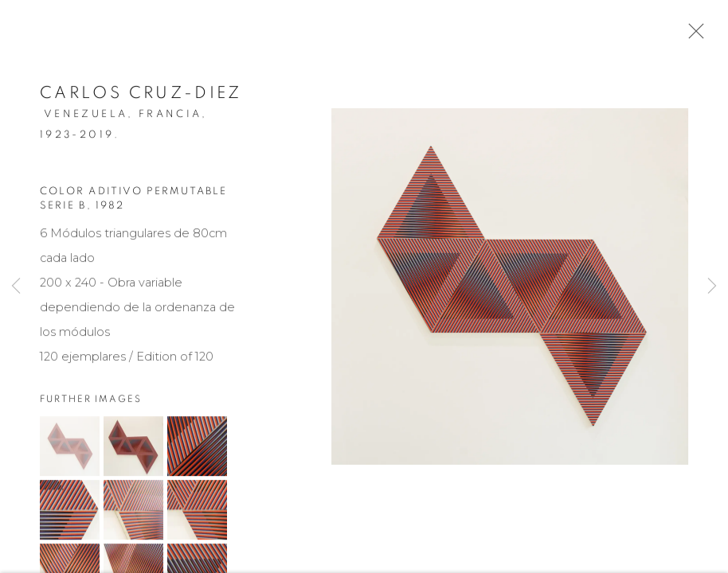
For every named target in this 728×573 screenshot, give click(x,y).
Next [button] (712, 286)
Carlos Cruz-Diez (141, 96)
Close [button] (692, 36)
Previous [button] (16, 286)
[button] (70, 450)
